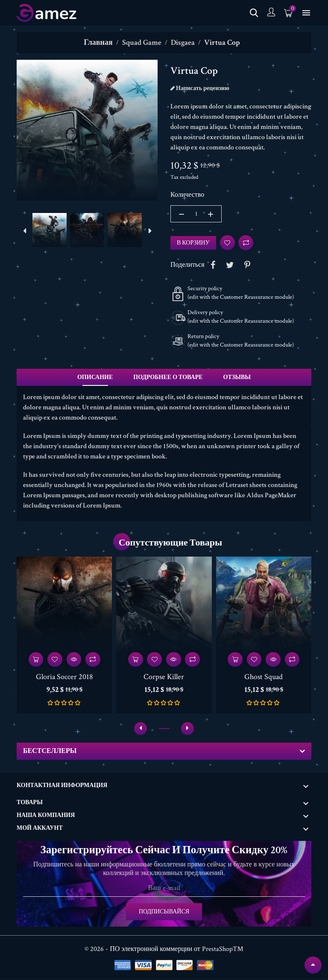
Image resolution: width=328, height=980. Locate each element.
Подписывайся (164, 912)
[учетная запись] (271, 13)
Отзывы (237, 377)
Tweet (230, 265)
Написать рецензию (202, 88)
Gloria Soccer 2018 (64, 677)
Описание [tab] (95, 377)
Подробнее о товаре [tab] (168, 377)
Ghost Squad (264, 677)
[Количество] (196, 214)
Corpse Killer (164, 677)
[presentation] (24, 231)
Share (213, 265)
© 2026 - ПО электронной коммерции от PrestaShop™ (164, 949)
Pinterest (247, 265)
